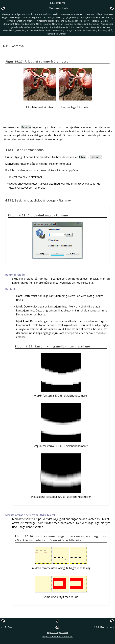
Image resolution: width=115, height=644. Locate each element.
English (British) (23, 17)
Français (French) (104, 17)
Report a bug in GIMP (57, 632)
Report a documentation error (57, 637)
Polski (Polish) (81, 24)
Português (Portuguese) (101, 24)
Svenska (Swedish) (55, 30)
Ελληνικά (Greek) (104, 14)
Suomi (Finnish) (87, 17)
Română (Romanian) (60, 27)
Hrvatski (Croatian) (16, 21)
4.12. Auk (7, 627)
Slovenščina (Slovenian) (14, 30)
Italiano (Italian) (56, 21)
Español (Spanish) (52, 17)
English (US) (8, 17)
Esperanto (37, 17)
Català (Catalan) (34, 14)
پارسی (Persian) (70, 17)
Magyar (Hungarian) (37, 21)
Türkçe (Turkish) (73, 30)
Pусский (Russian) (80, 27)
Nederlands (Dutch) (25, 24)
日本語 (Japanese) (74, 21)
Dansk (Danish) (67, 14)
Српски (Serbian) (36, 30)
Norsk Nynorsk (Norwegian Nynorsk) (54, 24)
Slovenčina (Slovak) (100, 27)
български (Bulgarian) (13, 14)
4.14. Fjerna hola (104, 627)
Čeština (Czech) (51, 14)
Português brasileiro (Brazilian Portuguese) (27, 27)
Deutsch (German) (85, 14)
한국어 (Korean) (92, 21)
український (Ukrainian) (95, 30)
